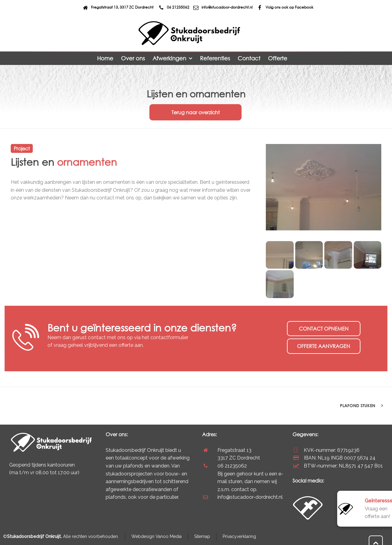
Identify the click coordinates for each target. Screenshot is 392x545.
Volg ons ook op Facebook (285, 7)
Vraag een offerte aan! (378, 509)
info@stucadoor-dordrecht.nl (222, 7)
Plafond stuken (358, 405)
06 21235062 (173, 7)
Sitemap (202, 536)
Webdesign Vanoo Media (156, 536)
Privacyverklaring (239, 536)
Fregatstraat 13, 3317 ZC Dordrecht (118, 7)
